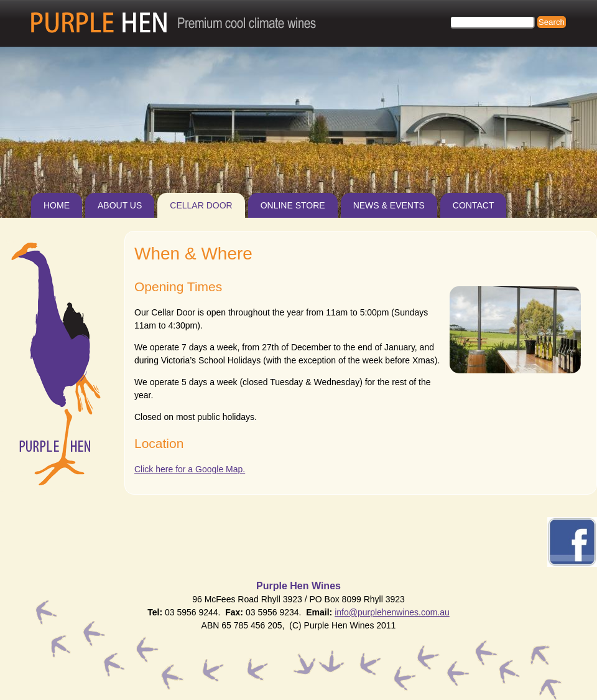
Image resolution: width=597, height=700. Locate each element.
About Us (120, 205)
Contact (474, 205)
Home (57, 205)
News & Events (389, 205)
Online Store (293, 205)
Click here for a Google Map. (190, 469)
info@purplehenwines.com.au (392, 612)
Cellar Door (201, 205)
